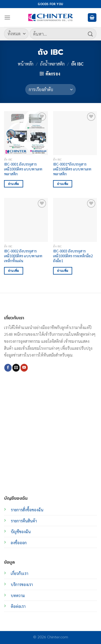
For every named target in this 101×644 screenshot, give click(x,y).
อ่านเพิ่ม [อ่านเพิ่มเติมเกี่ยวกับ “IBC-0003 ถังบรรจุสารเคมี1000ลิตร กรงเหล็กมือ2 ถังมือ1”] (63, 271)
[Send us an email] (16, 368)
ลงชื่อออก (19, 543)
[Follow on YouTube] (24, 368)
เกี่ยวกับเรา (20, 573)
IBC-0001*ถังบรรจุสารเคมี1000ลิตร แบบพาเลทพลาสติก (72, 169)
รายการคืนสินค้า (24, 521)
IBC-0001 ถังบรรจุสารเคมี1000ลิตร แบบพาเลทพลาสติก (23, 169)
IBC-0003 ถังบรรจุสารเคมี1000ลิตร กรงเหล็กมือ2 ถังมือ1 (73, 256)
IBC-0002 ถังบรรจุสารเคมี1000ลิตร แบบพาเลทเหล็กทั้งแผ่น (23, 256)
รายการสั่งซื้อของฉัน (27, 510)
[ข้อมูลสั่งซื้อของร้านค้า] (50, 90)
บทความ (18, 595)
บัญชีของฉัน (21, 532)
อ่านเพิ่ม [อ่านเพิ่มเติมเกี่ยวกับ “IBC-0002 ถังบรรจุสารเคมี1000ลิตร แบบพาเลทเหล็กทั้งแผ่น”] (14, 271)
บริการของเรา (22, 584)
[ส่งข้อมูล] (90, 34)
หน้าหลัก (26, 64)
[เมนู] (7, 17)
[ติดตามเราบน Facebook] (8, 368)
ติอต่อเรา (18, 606)
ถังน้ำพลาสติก (52, 64)
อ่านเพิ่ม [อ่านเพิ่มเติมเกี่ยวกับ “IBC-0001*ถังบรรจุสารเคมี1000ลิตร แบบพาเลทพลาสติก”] (63, 184)
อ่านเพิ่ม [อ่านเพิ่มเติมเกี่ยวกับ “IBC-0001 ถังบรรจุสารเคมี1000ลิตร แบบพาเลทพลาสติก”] (14, 184)
